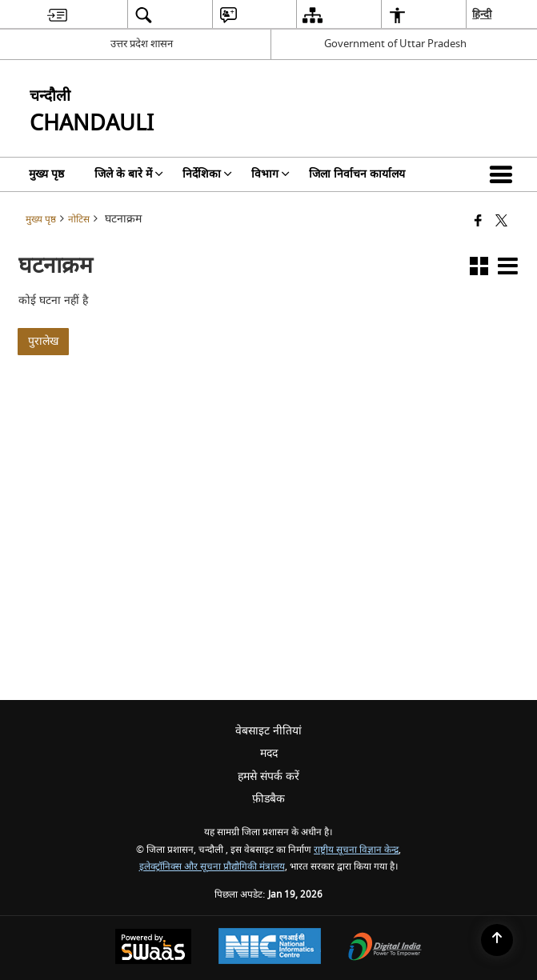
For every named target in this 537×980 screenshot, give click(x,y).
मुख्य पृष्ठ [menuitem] (46, 174)
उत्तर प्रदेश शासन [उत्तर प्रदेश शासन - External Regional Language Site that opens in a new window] (142, 44)
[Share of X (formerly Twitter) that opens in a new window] (501, 222)
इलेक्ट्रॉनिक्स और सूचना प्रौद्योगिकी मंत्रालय (212, 867)
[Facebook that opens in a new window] (478, 222)
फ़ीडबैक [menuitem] (268, 799)
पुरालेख (43, 341)
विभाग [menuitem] (271, 174)
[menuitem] (57, 15)
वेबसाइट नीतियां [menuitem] (268, 731)
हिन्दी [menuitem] (482, 14)
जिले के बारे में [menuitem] (129, 174)
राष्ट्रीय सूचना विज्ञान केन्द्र (356, 850)
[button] (504, 174)
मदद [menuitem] (269, 753)
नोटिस (79, 220)
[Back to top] (497, 940)
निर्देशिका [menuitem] (207, 174)
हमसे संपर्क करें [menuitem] (268, 776)
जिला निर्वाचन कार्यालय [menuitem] (357, 174)
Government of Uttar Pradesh (395, 44)
